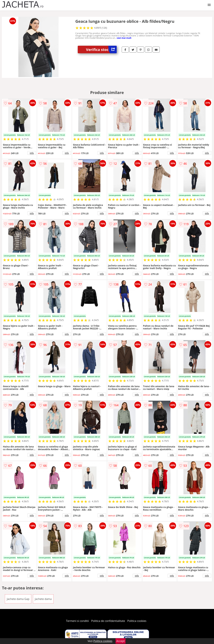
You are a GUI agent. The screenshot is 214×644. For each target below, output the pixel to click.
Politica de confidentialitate (108, 621)
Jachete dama (43, 599)
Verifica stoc (101, 50)
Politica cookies (137, 621)
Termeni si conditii (77, 621)
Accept (121, 641)
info (32, 153)
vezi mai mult (124, 38)
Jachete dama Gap (18, 599)
